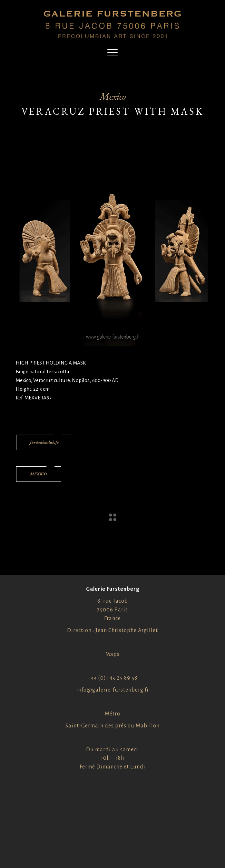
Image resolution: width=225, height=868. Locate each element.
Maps (113, 654)
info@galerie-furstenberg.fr (113, 690)
